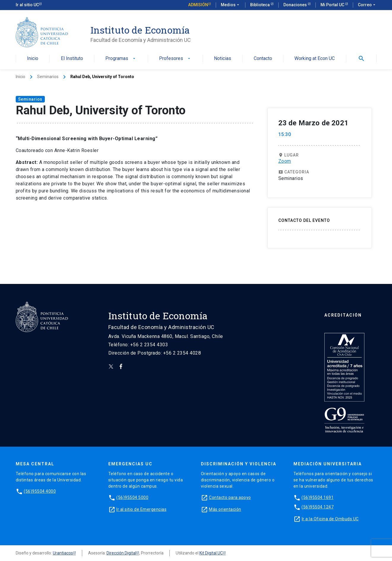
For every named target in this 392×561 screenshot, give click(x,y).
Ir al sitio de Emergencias (141, 509)
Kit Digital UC (211, 553)
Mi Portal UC (333, 5)
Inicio (33, 59)
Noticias (223, 59)
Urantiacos (63, 553)
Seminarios (48, 77)
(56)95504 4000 (40, 491)
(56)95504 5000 (132, 497)
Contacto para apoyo (230, 497)
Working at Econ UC (315, 59)
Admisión (198, 5)
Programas (121, 59)
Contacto (263, 59)
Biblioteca (260, 5)
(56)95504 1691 (318, 497)
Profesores (175, 59)
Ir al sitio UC (27, 5)
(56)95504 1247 (318, 507)
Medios (231, 5)
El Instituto (72, 59)
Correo (367, 5)
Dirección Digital (121, 553)
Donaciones (296, 5)
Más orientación (225, 509)
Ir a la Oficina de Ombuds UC (330, 519)
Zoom (285, 161)
